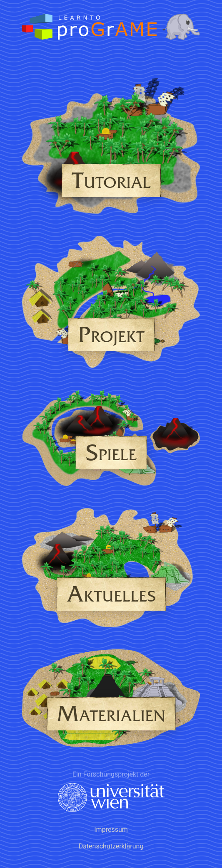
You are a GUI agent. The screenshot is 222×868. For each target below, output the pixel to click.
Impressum (111, 830)
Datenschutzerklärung (111, 846)
